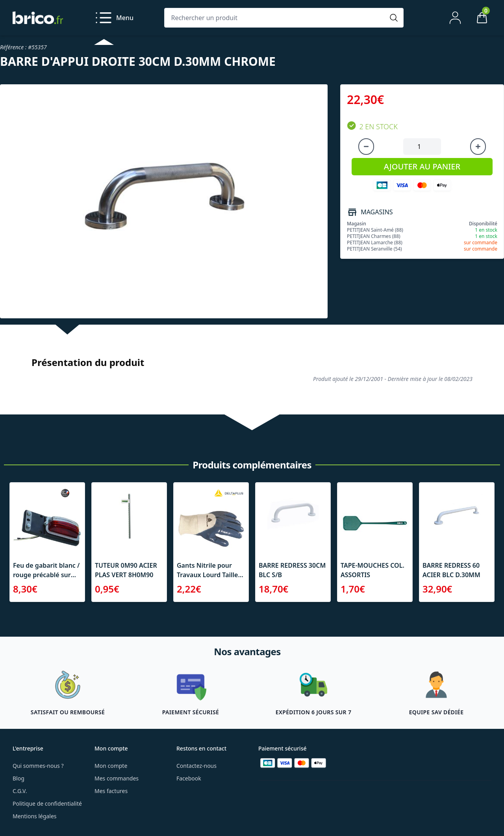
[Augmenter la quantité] (478, 147)
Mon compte (111, 766)
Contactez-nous (196, 766)
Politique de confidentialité (47, 803)
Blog (19, 778)
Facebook (189, 778)
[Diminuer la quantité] (366, 147)
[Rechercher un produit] (276, 18)
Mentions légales (35, 816)
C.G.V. (20, 791)
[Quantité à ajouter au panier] (422, 147)
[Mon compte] (455, 18)
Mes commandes (117, 778)
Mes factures (111, 791)
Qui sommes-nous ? (38, 766)
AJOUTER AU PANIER (422, 166)
